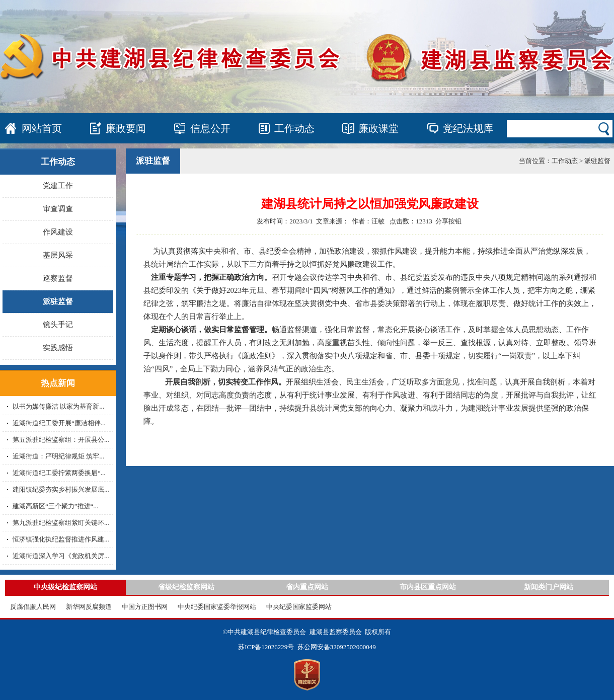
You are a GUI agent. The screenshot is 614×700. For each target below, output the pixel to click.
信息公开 (210, 128)
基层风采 (58, 255)
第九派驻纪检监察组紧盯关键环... (61, 523)
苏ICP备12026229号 (266, 647)
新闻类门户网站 (549, 587)
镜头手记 (58, 325)
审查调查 (58, 209)
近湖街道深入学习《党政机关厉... (61, 556)
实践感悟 (58, 348)
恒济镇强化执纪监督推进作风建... (61, 539)
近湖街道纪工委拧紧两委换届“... (59, 473)
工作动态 (294, 128)
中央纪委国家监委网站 (299, 607)
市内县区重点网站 (428, 587)
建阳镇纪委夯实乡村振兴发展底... (61, 489)
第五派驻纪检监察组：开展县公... (61, 440)
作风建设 (58, 232)
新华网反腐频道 (89, 607)
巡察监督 (58, 278)
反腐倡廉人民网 (33, 607)
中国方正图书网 (145, 607)
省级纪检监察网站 (186, 587)
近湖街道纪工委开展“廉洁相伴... (59, 423)
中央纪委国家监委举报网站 (217, 607)
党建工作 (58, 186)
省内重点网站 (307, 587)
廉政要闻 (126, 128)
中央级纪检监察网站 (65, 587)
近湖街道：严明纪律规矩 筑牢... (58, 456)
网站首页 (42, 128)
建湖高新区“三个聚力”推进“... (55, 506)
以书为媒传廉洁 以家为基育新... (58, 406)
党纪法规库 (468, 128)
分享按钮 (448, 221)
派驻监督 (58, 301)
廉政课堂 (378, 128)
